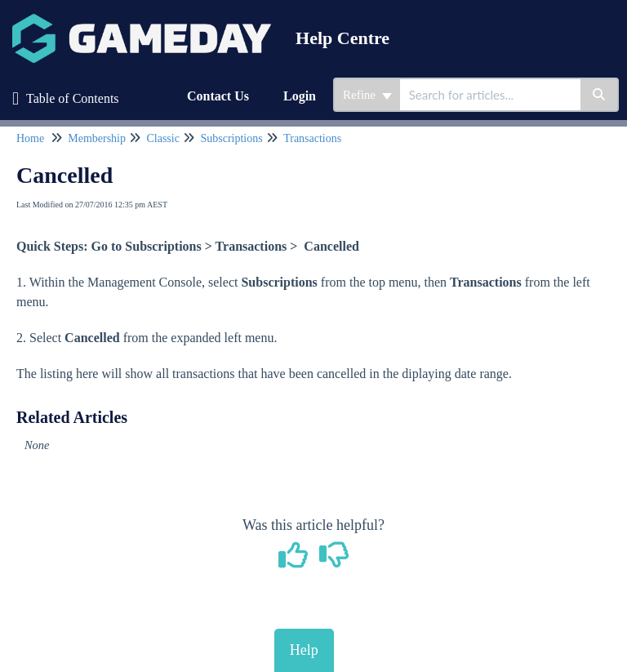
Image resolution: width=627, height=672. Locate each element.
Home (30, 138)
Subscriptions (231, 138)
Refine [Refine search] (367, 95)
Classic (162, 138)
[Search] (600, 95)
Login (300, 96)
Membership (97, 138)
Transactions (312, 138)
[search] (490, 95)
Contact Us (218, 96)
